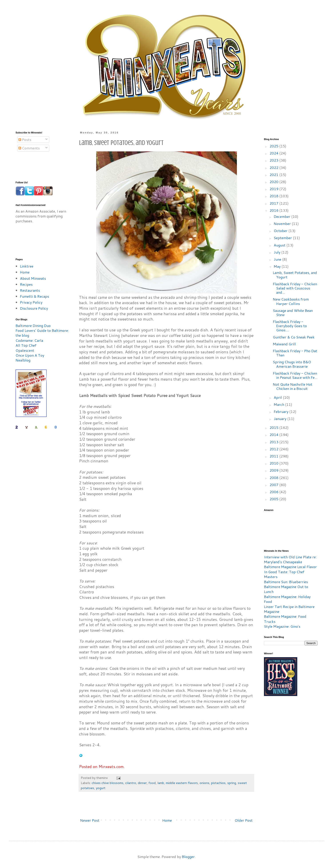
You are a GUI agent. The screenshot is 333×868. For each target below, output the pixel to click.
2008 (274, 478)
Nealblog (23, 360)
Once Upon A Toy (30, 355)
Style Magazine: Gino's (282, 626)
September (283, 238)
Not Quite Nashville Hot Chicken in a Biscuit (293, 386)
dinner (142, 783)
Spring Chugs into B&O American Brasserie (292, 364)
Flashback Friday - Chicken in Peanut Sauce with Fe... (295, 375)
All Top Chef (26, 345)
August (280, 245)
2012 (274, 449)
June (278, 259)
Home (167, 820)
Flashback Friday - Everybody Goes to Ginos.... (290, 326)
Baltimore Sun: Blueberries (286, 582)
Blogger (188, 857)
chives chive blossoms (108, 783)
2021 (274, 175)
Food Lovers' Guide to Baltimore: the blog (42, 333)
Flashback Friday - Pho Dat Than (295, 353)
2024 (274, 153)
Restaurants (30, 290)
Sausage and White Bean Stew (293, 313)
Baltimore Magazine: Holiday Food (287, 599)
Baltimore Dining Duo (33, 325)
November (283, 224)
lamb (161, 783)
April (278, 397)
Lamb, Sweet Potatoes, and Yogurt (295, 275)
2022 (274, 167)
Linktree (27, 266)
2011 (274, 456)
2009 (274, 470)
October (281, 231)
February (281, 412)
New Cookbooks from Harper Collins (291, 301)
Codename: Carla (29, 340)
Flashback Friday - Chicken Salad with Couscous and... (295, 288)
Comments (29, 148)
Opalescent (25, 350)
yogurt (101, 788)
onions (204, 783)
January (280, 419)
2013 (274, 442)
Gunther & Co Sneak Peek (294, 337)
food (152, 783)
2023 (274, 160)
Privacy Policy (31, 302)
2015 (274, 427)
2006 (274, 492)
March (279, 404)
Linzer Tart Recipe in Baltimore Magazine (289, 609)
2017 (274, 203)
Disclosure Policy (34, 308)
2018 (274, 196)
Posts (25, 140)
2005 (274, 499)
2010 (274, 463)
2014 (274, 435)
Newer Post (90, 820)
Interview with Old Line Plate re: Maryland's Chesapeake (290, 559)
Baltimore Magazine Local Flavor (290, 567)
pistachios (218, 783)
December (282, 216)
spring (232, 783)
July (277, 252)
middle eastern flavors (182, 783)
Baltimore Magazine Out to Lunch (286, 589)
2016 (274, 210)
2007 (274, 485)
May (278, 266)
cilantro (131, 783)
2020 (274, 182)
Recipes (26, 284)
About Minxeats (33, 278)
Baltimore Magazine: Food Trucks (285, 619)
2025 (274, 146)
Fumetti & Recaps (35, 296)
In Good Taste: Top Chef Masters (284, 574)
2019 (274, 189)
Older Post (244, 820)
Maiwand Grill (284, 344)
